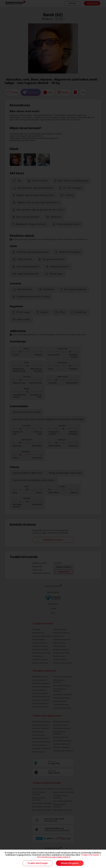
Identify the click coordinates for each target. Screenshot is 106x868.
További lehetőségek (38, 863)
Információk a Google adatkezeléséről (54, 857)
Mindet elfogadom (70, 863)
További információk (90, 855)
